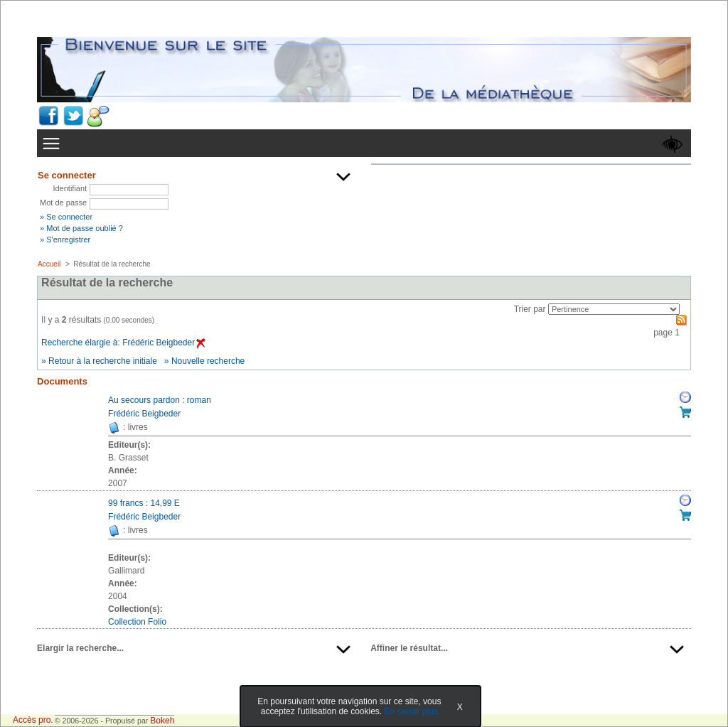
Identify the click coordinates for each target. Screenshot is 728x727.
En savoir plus (411, 711)
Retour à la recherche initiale (103, 361)
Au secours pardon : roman (160, 400)
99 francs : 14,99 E (144, 503)
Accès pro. (33, 720)
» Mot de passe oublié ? (81, 228)
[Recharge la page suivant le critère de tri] (614, 309)
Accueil (49, 264)
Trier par (530, 309)
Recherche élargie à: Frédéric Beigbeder (123, 343)
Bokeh (162, 721)
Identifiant (70, 188)
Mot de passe (63, 203)
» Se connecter (66, 217)
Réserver (685, 397)
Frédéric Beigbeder (144, 414)
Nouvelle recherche (208, 361)
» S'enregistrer (65, 239)
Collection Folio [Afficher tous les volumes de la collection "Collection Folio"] (137, 622)
